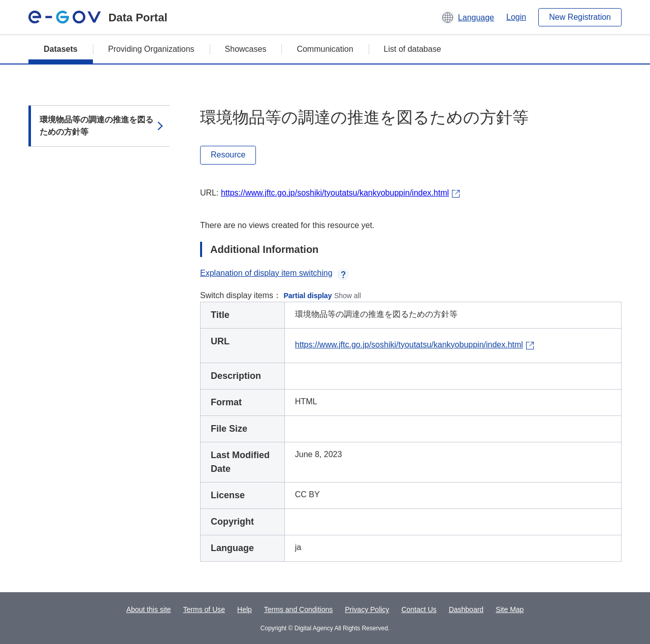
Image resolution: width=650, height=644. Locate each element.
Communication (325, 49)
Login (516, 17)
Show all (348, 296)
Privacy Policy (367, 609)
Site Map (510, 609)
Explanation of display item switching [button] (274, 273)
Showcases (246, 49)
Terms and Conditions (298, 609)
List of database (413, 49)
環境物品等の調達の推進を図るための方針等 (96, 126)
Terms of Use (204, 609)
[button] (467, 17)
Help (245, 609)
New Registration (580, 17)
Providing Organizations (151, 49)
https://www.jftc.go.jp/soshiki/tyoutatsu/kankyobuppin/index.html (335, 193)
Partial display (308, 296)
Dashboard (466, 609)
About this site (149, 609)
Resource (228, 155)
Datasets (61, 49)
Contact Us (419, 609)
